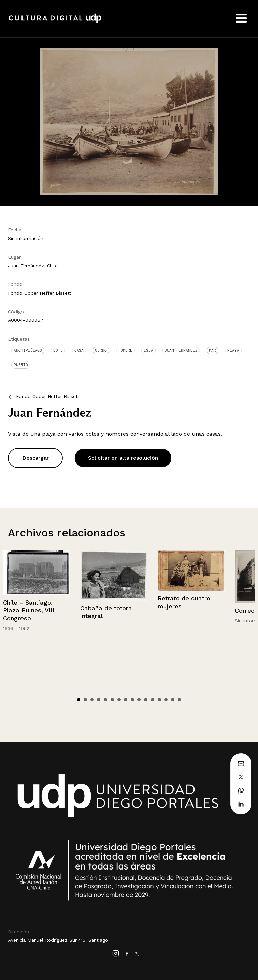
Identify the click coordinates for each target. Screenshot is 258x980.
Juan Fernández (181, 350)
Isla (148, 350)
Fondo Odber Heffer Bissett (40, 293)
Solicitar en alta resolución (123, 458)
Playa (233, 350)
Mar (212, 350)
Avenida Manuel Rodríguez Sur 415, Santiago (58, 940)
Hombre (125, 350)
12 (153, 700)
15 (173, 700)
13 (159, 700)
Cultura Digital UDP (55, 22)
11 (146, 700)
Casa (79, 350)
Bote (58, 350)
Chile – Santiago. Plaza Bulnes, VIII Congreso (29, 610)
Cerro (101, 350)
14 (166, 700)
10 (139, 700)
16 (179, 700)
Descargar (35, 458)
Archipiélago (28, 350)
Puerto (21, 365)
